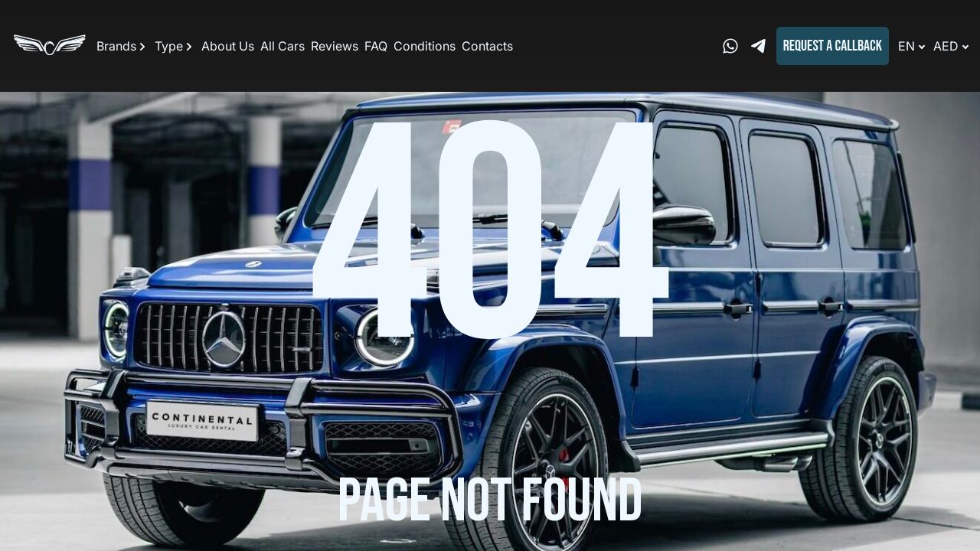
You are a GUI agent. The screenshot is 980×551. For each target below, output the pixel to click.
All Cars (283, 46)
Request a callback (833, 46)
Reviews (335, 46)
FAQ (376, 46)
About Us (228, 46)
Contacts (487, 46)
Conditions (425, 46)
